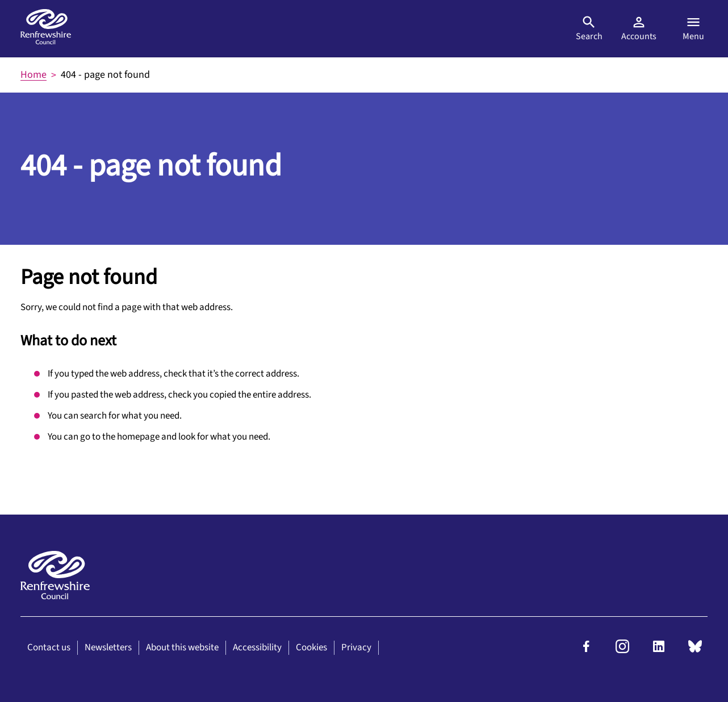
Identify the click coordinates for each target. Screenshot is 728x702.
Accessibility (257, 647)
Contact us (49, 647)
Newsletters (108, 647)
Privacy (356, 647)
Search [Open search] (589, 28)
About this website (182, 647)
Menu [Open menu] (693, 28)
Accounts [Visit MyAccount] (639, 28)
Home (34, 75)
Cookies (311, 647)
